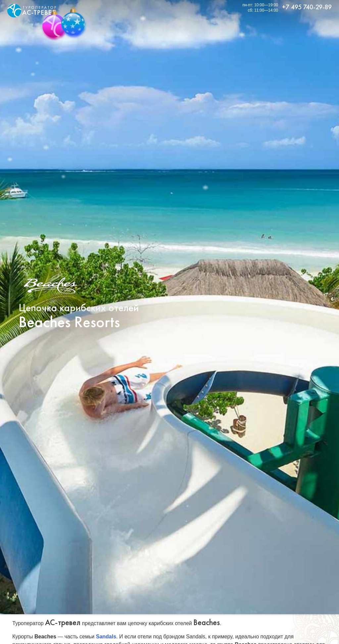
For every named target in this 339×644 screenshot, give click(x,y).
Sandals (106, 637)
